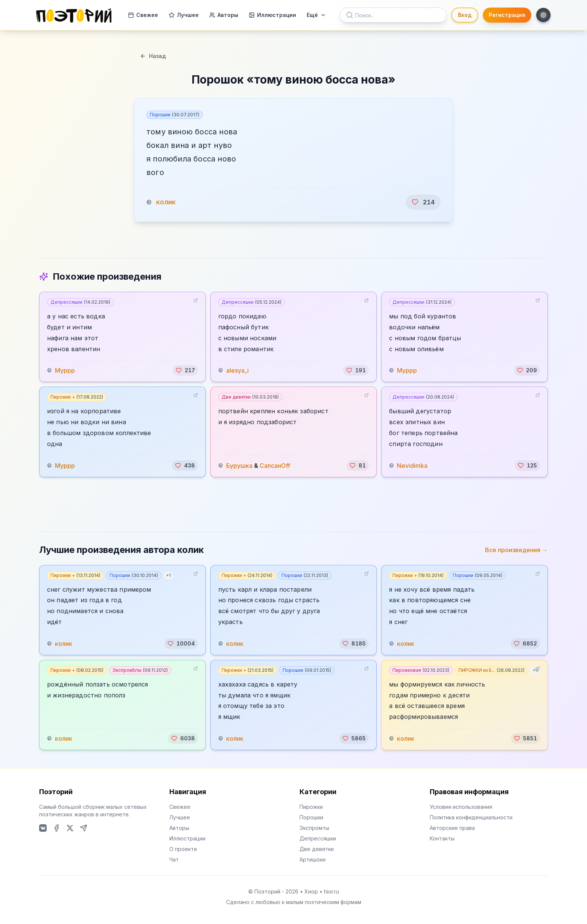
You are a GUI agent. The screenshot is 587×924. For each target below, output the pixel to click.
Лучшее (184, 15)
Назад (153, 56)
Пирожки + (77, 397)
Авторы (224, 15)
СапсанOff (275, 466)
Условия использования (461, 807)
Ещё (316, 15)
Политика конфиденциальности (471, 817)
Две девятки (250, 397)
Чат (174, 859)
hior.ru (332, 891)
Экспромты (314, 828)
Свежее (143, 15)
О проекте (183, 849)
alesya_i (237, 370)
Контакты (442, 838)
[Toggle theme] (543, 15)
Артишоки (313, 859)
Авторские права (452, 828)
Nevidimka (412, 466)
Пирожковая (421, 670)
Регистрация (507, 15)
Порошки (175, 115)
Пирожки (311, 807)
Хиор (311, 891)
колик (166, 202)
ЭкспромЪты (140, 670)
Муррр (65, 370)
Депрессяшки (80, 302)
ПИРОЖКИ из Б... (491, 670)
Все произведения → (516, 550)
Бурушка (239, 466)
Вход (465, 15)
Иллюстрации (272, 15)
